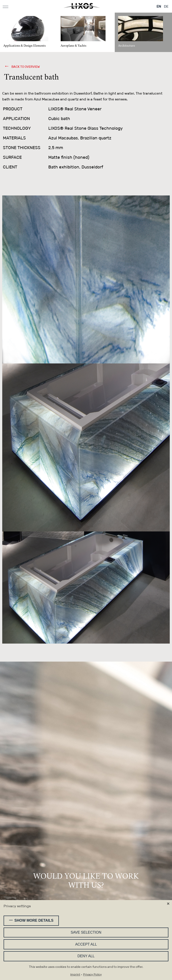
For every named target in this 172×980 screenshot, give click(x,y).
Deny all (86, 956)
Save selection (86, 932)
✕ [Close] (168, 904)
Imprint (75, 975)
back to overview (25, 67)
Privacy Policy (92, 975)
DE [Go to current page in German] (166, 6)
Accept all (86, 944)
